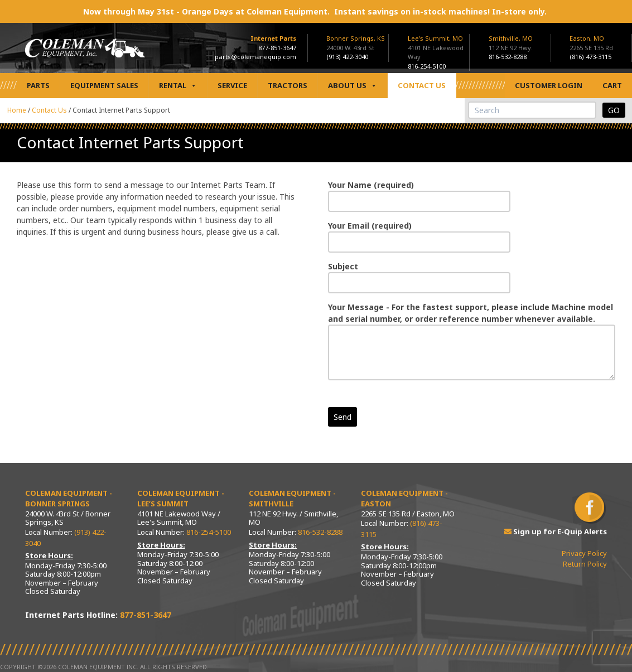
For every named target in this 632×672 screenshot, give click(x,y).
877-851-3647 (277, 48)
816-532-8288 (508, 57)
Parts (38, 85)
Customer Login (549, 85)
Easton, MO (587, 38)
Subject (419, 275)
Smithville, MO (511, 38)
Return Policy (585, 564)
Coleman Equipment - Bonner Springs (69, 499)
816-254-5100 (427, 66)
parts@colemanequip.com (255, 57)
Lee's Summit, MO (435, 38)
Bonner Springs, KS (356, 38)
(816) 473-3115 (590, 57)
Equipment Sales (104, 85)
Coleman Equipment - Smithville (292, 499)
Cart (612, 85)
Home (17, 110)
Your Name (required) (419, 193)
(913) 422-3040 (347, 57)
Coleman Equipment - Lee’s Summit (181, 499)
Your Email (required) (419, 234)
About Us (353, 86)
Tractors (288, 85)
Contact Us (422, 85)
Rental (178, 86)
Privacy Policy (584, 553)
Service (232, 85)
